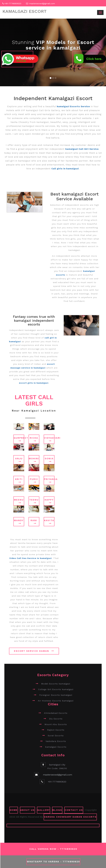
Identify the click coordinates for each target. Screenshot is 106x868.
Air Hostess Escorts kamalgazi (56, 701)
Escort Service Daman (34, 651)
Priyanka (49, 480)
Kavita (49, 522)
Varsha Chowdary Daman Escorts (70, 817)
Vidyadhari (49, 439)
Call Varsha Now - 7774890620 (53, 849)
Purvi (34, 480)
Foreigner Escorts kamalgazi (56, 695)
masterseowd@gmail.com (42, 3)
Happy (49, 501)
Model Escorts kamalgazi (56, 684)
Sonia (49, 460)
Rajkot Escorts (56, 730)
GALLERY (44, 810)
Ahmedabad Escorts (56, 713)
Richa (34, 439)
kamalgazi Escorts (56, 747)
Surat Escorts (56, 736)
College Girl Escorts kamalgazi (56, 689)
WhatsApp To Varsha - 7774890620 (53, 862)
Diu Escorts (56, 719)
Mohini (34, 460)
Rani (34, 522)
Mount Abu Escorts (56, 724)
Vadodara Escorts (56, 741)
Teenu (34, 501)
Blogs (57, 810)
